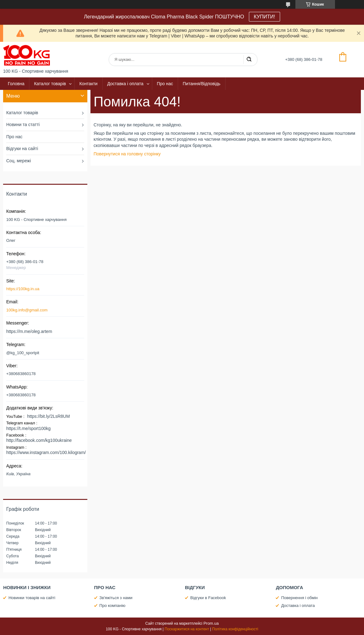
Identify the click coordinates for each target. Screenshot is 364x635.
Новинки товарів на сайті (32, 598)
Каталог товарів (50, 84)
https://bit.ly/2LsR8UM (49, 416)
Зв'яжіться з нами (116, 598)
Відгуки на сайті (22, 149)
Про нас (165, 84)
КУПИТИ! (265, 17)
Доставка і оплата (125, 84)
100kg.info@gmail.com (27, 310)
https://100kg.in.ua (23, 289)
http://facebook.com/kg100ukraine (39, 440)
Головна (16, 84)
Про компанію (113, 606)
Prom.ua (211, 623)
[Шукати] (249, 60)
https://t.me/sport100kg (28, 428)
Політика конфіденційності (235, 629)
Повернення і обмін (299, 598)
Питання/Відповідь (202, 84)
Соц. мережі (19, 161)
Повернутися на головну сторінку (127, 154)
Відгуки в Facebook (208, 598)
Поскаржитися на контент (187, 629)
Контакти (88, 84)
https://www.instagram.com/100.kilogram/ (46, 452)
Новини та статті (23, 125)
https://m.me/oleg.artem (29, 331)
